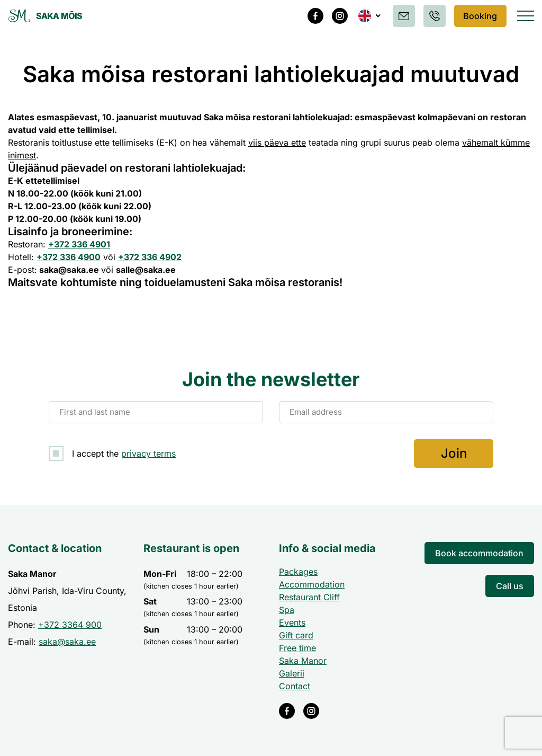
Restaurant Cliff (309, 597)
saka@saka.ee (67, 642)
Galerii (292, 673)
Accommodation (312, 584)
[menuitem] (368, 16)
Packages (298, 572)
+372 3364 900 (70, 625)
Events (292, 622)
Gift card (296, 635)
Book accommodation (479, 553)
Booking (479, 16)
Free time (297, 648)
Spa (287, 610)
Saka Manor (303, 661)
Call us (510, 586)
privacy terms (148, 453)
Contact (295, 686)
